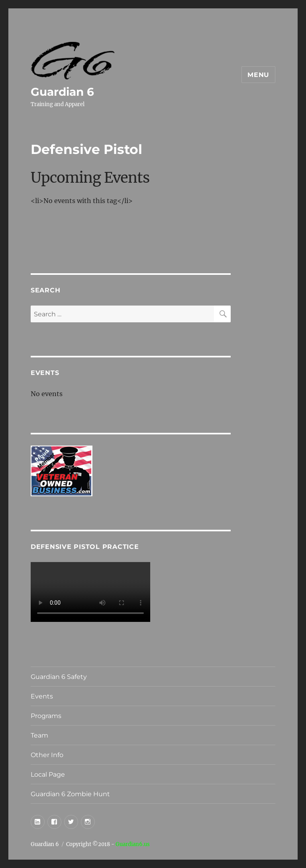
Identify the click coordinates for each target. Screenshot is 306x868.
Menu (258, 75)
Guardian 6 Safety (59, 677)
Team (39, 735)
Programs (46, 716)
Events (42, 696)
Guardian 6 (62, 92)
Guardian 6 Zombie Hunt (70, 794)
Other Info (47, 755)
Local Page (48, 774)
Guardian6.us (133, 844)
